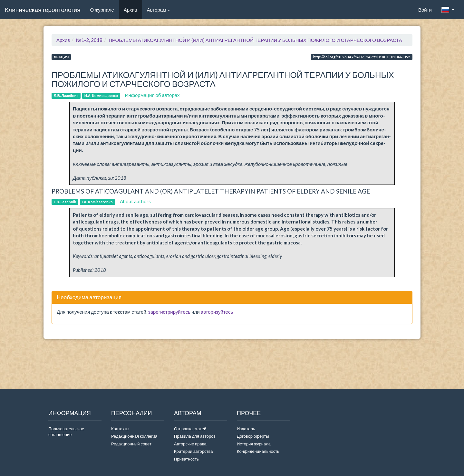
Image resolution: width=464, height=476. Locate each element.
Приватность (187, 459)
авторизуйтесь (217, 312)
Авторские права (190, 444)
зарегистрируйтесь (169, 312)
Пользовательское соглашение (66, 432)
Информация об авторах (152, 95)
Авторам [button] (159, 10)
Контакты (120, 429)
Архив (130, 10)
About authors (135, 201)
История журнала (254, 444)
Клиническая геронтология (43, 10)
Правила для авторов (195, 436)
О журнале (104, 9)
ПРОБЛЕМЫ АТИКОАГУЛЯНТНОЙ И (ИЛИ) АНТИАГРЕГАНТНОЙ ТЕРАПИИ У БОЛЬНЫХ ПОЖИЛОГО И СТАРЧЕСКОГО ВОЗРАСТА (255, 40)
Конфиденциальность (258, 451)
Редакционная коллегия (134, 436)
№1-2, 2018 (89, 40)
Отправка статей (190, 429)
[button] (448, 10)
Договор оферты (253, 436)
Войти (425, 10)
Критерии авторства (193, 451)
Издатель (246, 429)
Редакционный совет (131, 444)
